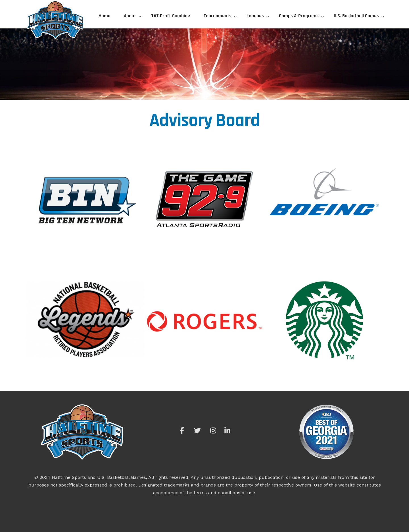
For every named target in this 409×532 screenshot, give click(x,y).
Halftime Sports (55, 20)
